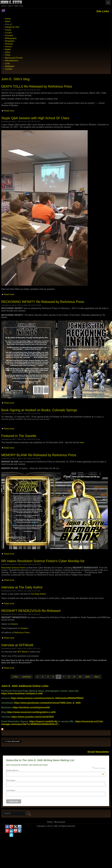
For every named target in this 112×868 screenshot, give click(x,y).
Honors (9, 47)
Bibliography (11, 38)
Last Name (11, 790)
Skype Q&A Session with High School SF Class (35, 118)
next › (88, 677)
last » (97, 677)
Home (4, 6)
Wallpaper (10, 66)
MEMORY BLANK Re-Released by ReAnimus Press (39, 455)
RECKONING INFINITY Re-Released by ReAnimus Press (43, 302)
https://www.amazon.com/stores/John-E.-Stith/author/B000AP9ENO (47, 698)
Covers (8, 33)
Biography (10, 41)
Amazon (14, 624)
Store (8, 52)
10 (80, 677)
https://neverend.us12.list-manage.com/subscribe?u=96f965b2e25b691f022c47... (52, 723)
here (82, 442)
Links (8, 63)
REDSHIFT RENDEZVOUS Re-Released (31, 611)
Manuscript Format (14, 58)
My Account (60, 822)
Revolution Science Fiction (14, 568)
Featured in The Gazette (19, 436)
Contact (9, 69)
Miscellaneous (12, 61)
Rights (8, 49)
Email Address (55, 770)
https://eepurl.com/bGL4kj (43, 721)
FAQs (8, 55)
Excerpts (9, 35)
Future (8, 30)
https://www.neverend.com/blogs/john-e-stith (31, 712)
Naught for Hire (12, 27)
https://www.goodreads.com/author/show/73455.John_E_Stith (47, 703)
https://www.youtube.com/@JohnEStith (33, 717)
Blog (7, 24)
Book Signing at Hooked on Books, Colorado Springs (39, 410)
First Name (11, 780)
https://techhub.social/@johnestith (31, 707)
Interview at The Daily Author (22, 587)
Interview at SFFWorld (17, 645)
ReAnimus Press (22, 633)
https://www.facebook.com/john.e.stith (22, 693)
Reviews (9, 44)
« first (15, 677)
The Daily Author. (38, 594)
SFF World (22, 652)
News (8, 21)
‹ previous (26, 677)
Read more (9, 111)
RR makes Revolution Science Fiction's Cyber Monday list (43, 561)
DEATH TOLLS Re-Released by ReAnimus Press (37, 86)
